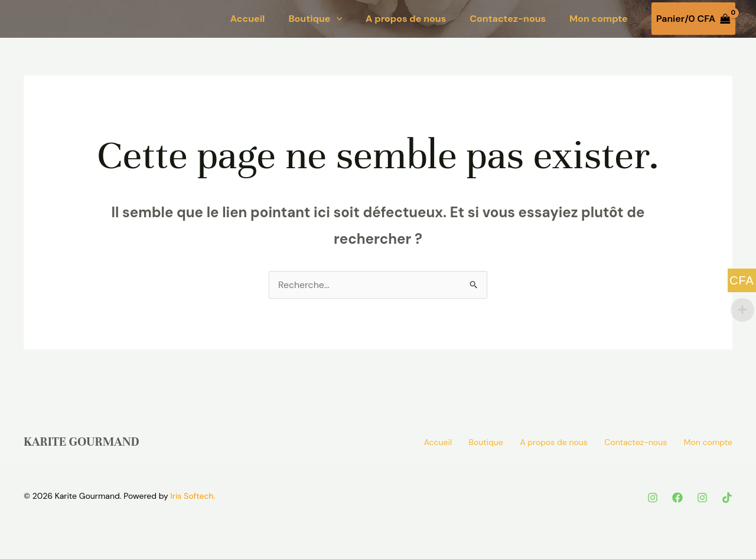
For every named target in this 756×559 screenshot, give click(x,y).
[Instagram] (653, 498)
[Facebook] (677, 498)
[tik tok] (727, 498)
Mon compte (599, 19)
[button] (337, 19)
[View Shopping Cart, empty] (693, 19)
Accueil (248, 19)
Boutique (315, 19)
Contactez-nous (508, 19)
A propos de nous (406, 19)
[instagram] (702, 498)
